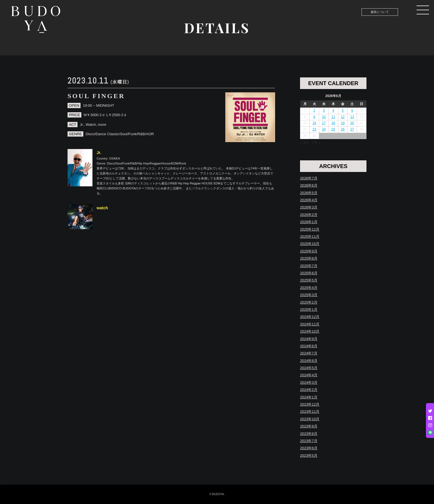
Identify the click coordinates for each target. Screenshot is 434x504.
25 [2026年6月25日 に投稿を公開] (333, 129)
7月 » (316, 143)
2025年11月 (310, 237)
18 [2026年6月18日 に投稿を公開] (333, 123)
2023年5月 (309, 455)
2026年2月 (309, 215)
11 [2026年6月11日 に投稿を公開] (333, 117)
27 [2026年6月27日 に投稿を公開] (352, 129)
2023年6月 (309, 448)
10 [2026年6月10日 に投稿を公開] (324, 117)
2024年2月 (309, 390)
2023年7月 (309, 441)
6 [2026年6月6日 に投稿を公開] (352, 111)
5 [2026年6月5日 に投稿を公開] (343, 111)
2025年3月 (309, 295)
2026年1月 (309, 222)
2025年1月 (309, 310)
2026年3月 (309, 207)
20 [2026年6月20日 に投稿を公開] (352, 123)
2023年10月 (310, 419)
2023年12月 (310, 404)
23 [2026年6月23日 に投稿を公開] (314, 129)
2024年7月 (309, 353)
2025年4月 (309, 288)
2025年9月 (309, 251)
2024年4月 (309, 375)
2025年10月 (310, 244)
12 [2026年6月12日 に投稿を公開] (343, 117)
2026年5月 (309, 193)
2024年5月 (309, 368)
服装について (380, 12)
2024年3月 (309, 382)
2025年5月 (309, 280)
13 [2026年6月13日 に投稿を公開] (352, 117)
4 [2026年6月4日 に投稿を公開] (333, 111)
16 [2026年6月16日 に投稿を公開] (314, 123)
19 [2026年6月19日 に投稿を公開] (343, 123)
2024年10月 (310, 331)
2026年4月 (309, 200)
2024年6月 (309, 361)
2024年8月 (309, 346)
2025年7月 (309, 266)
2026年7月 (309, 178)
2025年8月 (309, 258)
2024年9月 (309, 339)
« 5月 (304, 143)
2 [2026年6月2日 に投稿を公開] (314, 111)
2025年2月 (309, 302)
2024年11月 (310, 324)
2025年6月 (309, 273)
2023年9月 (309, 426)
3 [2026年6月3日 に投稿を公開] (324, 111)
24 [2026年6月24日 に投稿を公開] (324, 129)
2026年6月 (309, 185)
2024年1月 (309, 397)
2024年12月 (310, 317)
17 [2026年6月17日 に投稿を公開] (324, 123)
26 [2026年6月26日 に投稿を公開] (343, 129)
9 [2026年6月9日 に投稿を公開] (314, 117)
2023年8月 (309, 434)
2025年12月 (310, 229)
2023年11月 (310, 412)
